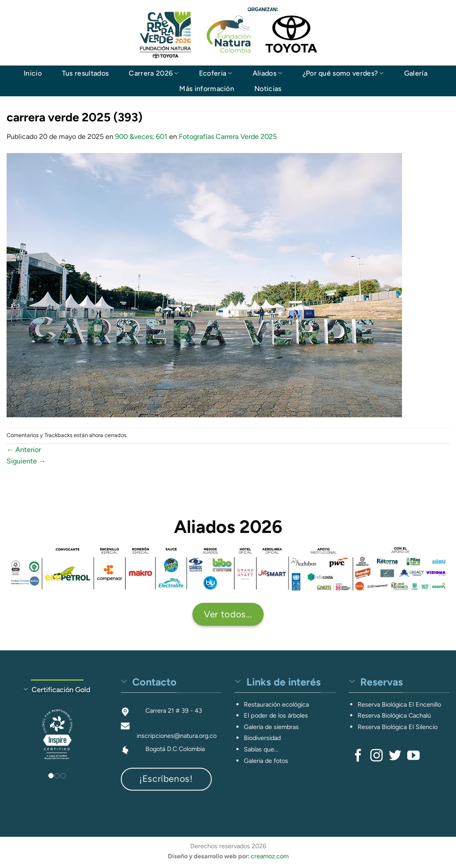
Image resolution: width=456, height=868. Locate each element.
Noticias (268, 89)
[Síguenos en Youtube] (413, 756)
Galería (416, 73)
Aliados (268, 73)
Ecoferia (216, 73)
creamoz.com (270, 856)
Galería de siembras (271, 727)
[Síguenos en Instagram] (376, 756)
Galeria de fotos (266, 761)
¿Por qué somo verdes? (343, 73)
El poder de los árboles (276, 715)
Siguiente (26, 461)
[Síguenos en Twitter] (395, 756)
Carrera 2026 (154, 73)
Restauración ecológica (276, 704)
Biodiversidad (262, 738)
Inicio (33, 73)
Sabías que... (261, 749)
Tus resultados (85, 73)
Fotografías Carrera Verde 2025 (228, 137)
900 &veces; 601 (141, 137)
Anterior (24, 450)
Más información (207, 89)
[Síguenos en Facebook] (358, 756)
